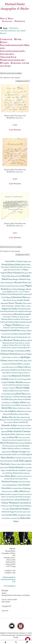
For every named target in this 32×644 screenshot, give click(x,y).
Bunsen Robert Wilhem (22, 414)
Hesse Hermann (15, 272)
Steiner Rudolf (10, 370)
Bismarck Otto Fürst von (16, 270)
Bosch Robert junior (21, 512)
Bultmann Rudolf (16, 276)
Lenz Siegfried (26, 364)
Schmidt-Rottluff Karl (11, 330)
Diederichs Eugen (8, 512)
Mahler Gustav (11, 464)
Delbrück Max (15, 267)
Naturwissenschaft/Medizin (15, 47)
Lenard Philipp (7, 292)
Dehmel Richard (16, 467)
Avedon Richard (10, 286)
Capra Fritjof (10, 334)
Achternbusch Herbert (19, 509)
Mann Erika (26, 265)
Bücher (4, 63)
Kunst (4, 42)
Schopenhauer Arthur (15, 485)
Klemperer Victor (5, 420)
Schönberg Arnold (23, 328)
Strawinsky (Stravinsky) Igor (15, 385)
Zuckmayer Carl (10, 397)
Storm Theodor (16, 303)
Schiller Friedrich (12, 337)
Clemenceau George (7, 506)
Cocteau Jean (28, 467)
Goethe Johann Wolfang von (11, 317)
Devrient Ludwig (13, 500)
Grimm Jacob (22, 337)
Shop (5, 28)
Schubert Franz (6, 294)
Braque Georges (19, 451)
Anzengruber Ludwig (24, 515)
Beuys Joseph (10, 446)
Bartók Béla (7, 408)
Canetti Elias (5, 367)
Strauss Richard (9, 414)
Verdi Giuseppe (22, 379)
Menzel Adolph (23, 388)
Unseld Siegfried (26, 454)
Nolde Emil (4, 322)
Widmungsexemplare (12, 60)
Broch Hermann (8, 443)
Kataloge (7, 21)
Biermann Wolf (27, 273)
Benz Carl (10, 373)
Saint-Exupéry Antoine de (22, 373)
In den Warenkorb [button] (15, 130)
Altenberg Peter (10, 283)
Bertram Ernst (21, 282)
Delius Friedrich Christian (19, 431)
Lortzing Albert (27, 420)
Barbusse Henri (26, 340)
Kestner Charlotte (24, 391)
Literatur (6, 39)
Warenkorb (25, 641)
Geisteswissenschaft (12, 51)
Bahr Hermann (20, 443)
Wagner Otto (5, 470)
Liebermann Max (19, 297)
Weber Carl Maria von (14, 357)
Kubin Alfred (20, 402)
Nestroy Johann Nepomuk (15, 440)
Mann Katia (17, 518)
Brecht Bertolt (20, 497)
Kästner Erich (13, 367)
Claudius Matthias (15, 382)
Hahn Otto (21, 399)
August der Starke (10, 309)
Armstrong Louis (26, 405)
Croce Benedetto (10, 497)
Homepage (20, 21)
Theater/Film (8, 57)
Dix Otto (17, 417)
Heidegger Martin (25, 289)
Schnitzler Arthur (9, 425)
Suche (16, 642)
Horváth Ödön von (17, 420)
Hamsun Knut (7, 319)
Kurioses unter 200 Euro (15, 64)
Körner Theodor (12, 300)
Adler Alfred (19, 491)
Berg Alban (14, 399)
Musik (18, 39)
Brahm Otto (8, 417)
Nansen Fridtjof (20, 286)
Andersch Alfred (7, 376)
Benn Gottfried (26, 434)
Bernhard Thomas (12, 340)
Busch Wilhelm (13, 289)
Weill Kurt (11, 448)
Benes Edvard (23, 482)
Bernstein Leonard (23, 314)
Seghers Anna (16, 411)
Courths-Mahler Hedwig (9, 394)
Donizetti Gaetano (10, 481)
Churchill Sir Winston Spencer (22, 319)
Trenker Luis (26, 440)
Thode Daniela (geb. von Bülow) (11, 306)
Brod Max (21, 394)
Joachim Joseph (13, 322)
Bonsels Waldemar (22, 370)
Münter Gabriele (12, 348)
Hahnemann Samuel (8, 343)
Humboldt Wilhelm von (12, 454)
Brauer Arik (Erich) (21, 422)
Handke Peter (13, 379)
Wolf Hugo (10, 473)
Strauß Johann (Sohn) (12, 264)
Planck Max (6, 276)
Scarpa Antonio (24, 317)
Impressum (5, 610)
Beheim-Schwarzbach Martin (19, 479)
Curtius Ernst (14, 328)
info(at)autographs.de (9, 577)
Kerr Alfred (5, 411)
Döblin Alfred (23, 361)
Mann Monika (7, 457)
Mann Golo (23, 367)
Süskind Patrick (25, 417)
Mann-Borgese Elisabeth (17, 279)
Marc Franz (18, 345)
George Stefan (18, 446)
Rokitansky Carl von (20, 428)
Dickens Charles (17, 408)
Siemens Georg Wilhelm (14, 405)
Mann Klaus (11, 476)
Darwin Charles (27, 411)
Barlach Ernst (18, 473)
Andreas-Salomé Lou (11, 391)
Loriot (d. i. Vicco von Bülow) (21, 292)
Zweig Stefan (18, 458)
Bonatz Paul (6, 437)
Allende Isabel (13, 360)
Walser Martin (27, 303)
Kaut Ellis (14, 437)
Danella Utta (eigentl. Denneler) (15, 494)
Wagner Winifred (13, 325)
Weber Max (23, 267)
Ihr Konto (5, 642)
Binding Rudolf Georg (19, 294)
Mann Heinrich (20, 334)
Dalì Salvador (9, 461)
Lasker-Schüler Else (22, 464)
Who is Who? (7, 18)
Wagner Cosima (26, 306)
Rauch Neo (10, 491)
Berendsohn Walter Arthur (11, 434)
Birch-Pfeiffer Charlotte (15, 261)
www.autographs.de (10, 586)
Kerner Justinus (9, 422)
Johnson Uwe (9, 403)
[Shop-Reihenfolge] (11, 73)
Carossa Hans (11, 515)
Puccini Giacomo (24, 309)
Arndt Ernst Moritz (23, 476)
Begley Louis (27, 261)
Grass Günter (26, 408)
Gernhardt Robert (17, 488)
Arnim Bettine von (7, 518)
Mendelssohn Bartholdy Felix (9, 311)
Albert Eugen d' (6, 267)
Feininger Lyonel (19, 506)
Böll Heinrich (22, 354)
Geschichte (7, 54)
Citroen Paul (16, 364)
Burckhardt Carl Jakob (17, 470)
